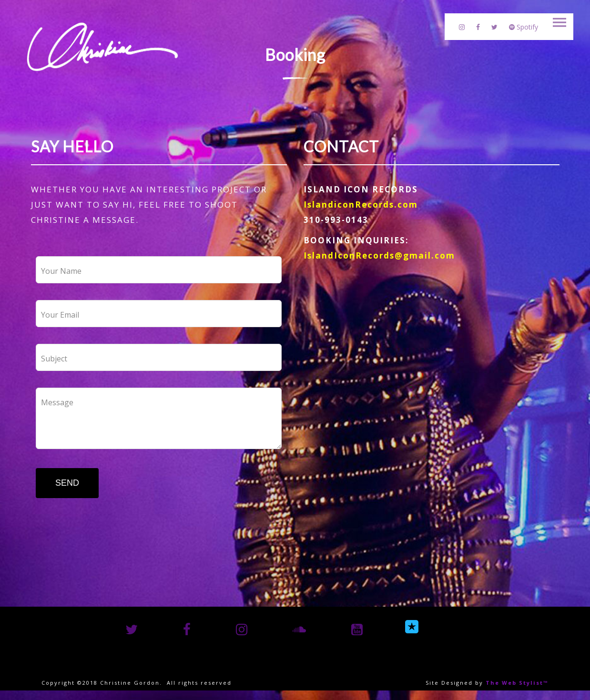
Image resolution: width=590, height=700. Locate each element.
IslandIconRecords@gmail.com (379, 255)
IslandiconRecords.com (361, 205)
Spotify (524, 27)
